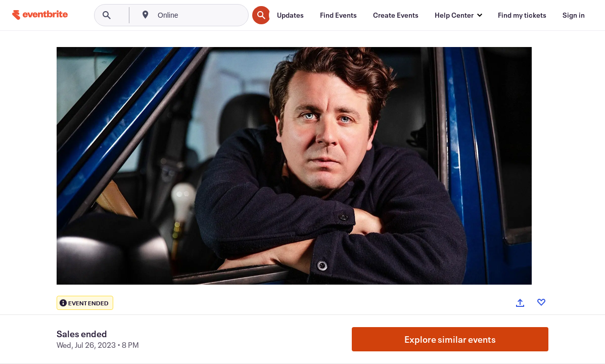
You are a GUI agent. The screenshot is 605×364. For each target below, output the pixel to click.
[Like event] (541, 302)
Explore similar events (450, 339)
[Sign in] (574, 15)
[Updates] (290, 15)
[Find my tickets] (522, 15)
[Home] (40, 15)
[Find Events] (338, 15)
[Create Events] (396, 15)
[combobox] (202, 15)
